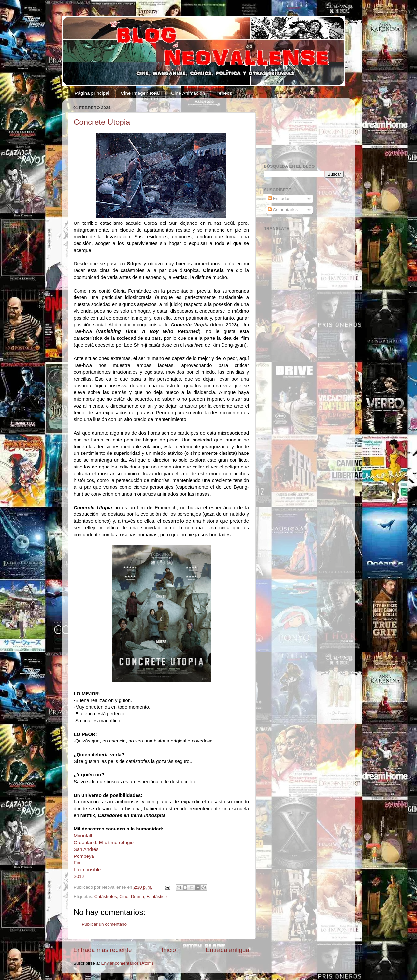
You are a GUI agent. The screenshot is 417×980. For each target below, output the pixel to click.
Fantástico (157, 896)
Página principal (92, 93)
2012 (79, 876)
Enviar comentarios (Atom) (127, 963)
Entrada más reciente (103, 950)
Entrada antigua (228, 950)
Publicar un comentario (104, 924)
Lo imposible (87, 870)
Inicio (169, 950)
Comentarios (283, 210)
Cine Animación (188, 93)
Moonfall (83, 836)
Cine (124, 896)
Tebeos (224, 93)
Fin (77, 863)
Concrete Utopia (102, 122)
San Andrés (86, 849)
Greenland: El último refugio (104, 843)
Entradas (279, 199)
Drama (138, 896)
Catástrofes (106, 896)
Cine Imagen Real (140, 93)
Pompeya (84, 856)
